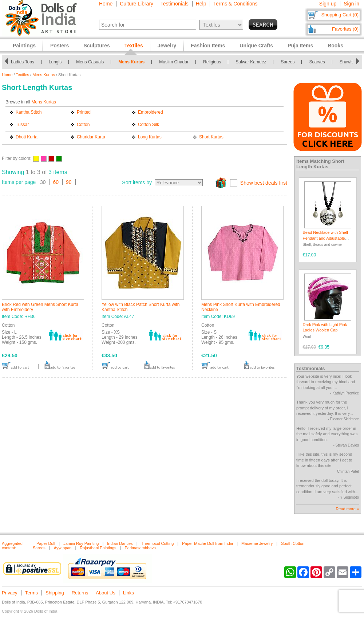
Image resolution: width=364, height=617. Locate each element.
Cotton (83, 125)
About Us (105, 593)
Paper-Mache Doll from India (207, 543)
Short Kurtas (211, 137)
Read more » (347, 509)
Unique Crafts (256, 46)
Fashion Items (208, 46)
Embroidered (151, 112)
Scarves (317, 62)
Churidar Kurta (91, 137)
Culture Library (136, 4)
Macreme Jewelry (257, 543)
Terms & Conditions (235, 4)
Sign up (328, 4)
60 (56, 182)
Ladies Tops (23, 62)
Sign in (351, 4)
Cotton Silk (149, 125)
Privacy (10, 593)
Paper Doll (46, 543)
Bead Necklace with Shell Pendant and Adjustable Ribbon (325, 238)
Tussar (22, 125)
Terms (31, 593)
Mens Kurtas (131, 62)
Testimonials (175, 4)
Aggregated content (12, 546)
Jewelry (167, 46)
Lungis (55, 62)
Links (128, 593)
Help (201, 4)
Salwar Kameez (251, 62)
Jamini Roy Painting (81, 543)
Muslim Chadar (174, 62)
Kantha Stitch (29, 112)
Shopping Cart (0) (340, 15)
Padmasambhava (140, 548)
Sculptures (96, 46)
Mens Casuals (90, 62)
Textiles (22, 75)
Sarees (288, 62)
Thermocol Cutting (157, 543)
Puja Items (300, 46)
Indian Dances (120, 543)
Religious (212, 62)
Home (106, 4)
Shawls (347, 62)
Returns (80, 593)
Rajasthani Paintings (98, 548)
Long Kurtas (150, 137)
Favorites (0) (345, 29)
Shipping (55, 593)
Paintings (24, 46)
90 (69, 182)
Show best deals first (264, 183)
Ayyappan (63, 548)
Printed (84, 112)
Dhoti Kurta (27, 137)
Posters (60, 46)
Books (335, 46)
